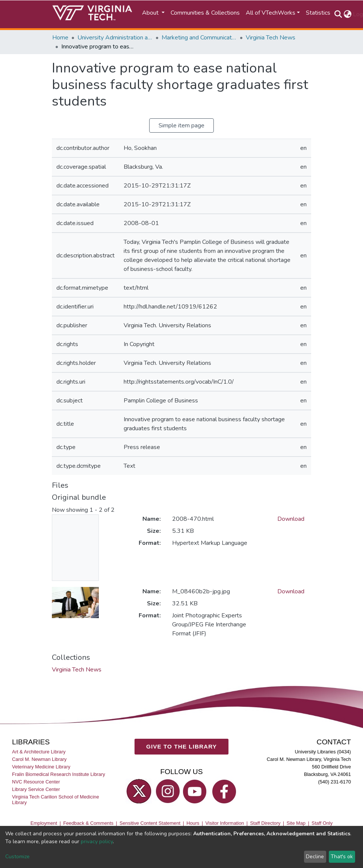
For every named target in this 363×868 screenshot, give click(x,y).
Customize (17, 857)
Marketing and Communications (199, 38)
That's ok (342, 857)
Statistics (318, 13)
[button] (347, 14)
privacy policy (97, 842)
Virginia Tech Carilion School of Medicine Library (55, 800)
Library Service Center (36, 789)
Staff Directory (265, 823)
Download (291, 519)
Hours (193, 823)
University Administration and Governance (115, 38)
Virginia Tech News (271, 38)
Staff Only (322, 823)
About (151, 13)
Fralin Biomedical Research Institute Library (59, 774)
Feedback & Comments (88, 823)
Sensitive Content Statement (150, 823)
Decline (315, 857)
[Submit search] (338, 14)
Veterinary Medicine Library (41, 767)
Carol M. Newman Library (39, 759)
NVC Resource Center (36, 782)
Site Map (296, 823)
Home (60, 38)
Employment (44, 823)
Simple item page (181, 126)
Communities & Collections (205, 13)
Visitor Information (225, 823)
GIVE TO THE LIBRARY (181, 746)
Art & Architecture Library (39, 752)
